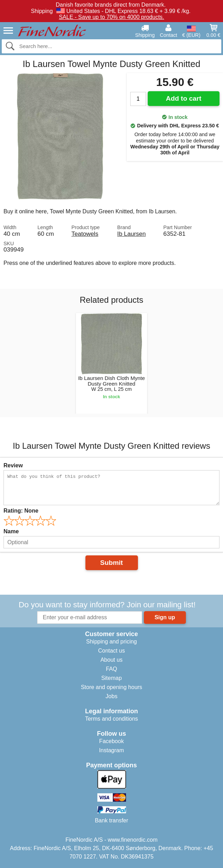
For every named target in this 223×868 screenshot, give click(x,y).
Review (13, 465)
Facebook (111, 741)
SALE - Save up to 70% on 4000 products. (111, 17)
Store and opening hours (111, 687)
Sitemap (111, 678)
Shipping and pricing (111, 642)
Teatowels (85, 234)
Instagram (111, 750)
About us (111, 660)
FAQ (111, 669)
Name (11, 531)
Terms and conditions (111, 719)
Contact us (111, 651)
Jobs (112, 696)
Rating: (21, 511)
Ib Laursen (132, 234)
